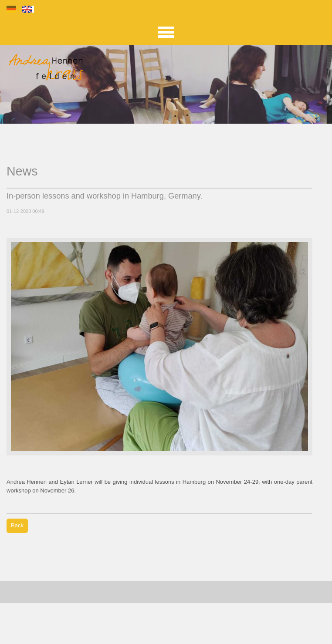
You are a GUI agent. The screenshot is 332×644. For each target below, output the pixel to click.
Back (17, 525)
